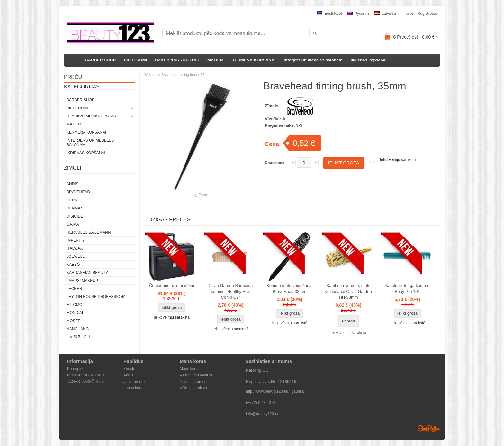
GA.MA (73, 224)
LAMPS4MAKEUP (82, 281)
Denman (75, 208)
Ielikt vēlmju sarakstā (398, 160)
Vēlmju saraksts (193, 388)
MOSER (74, 321)
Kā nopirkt (76, 369)
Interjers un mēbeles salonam (313, 60)
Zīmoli (129, 369)
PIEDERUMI (135, 60)
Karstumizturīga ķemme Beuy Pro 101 (407, 288)
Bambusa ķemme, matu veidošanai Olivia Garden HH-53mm (348, 291)
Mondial (75, 313)
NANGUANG (78, 329)
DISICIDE (75, 216)
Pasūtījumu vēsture (196, 375)
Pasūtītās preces (194, 382)
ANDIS (72, 184)
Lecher (74, 289)
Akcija (129, 375)
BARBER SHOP (100, 60)
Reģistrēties (428, 14)
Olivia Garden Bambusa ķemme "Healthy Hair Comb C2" (230, 291)
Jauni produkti (135, 382)
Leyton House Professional (97, 297)
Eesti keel (329, 14)
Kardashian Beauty (87, 273)
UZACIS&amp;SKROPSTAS (91, 116)
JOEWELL (76, 256)
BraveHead (78, 192)
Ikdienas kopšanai (369, 60)
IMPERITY (76, 240)
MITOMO (74, 305)
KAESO (73, 265)
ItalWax (75, 248)
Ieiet (409, 14)
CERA (72, 200)
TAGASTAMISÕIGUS (85, 382)
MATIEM (215, 60)
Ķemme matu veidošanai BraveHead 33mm (289, 288)
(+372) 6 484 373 (261, 403)
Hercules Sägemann (89, 232)
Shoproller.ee (429, 428)
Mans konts (189, 369)
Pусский (358, 14)
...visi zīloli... (80, 337)
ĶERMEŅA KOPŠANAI (253, 60)
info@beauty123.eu (263, 414)
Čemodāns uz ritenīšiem (172, 286)
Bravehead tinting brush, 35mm (186, 75)
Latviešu (385, 14)
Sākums (151, 75)
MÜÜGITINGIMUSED (86, 375)
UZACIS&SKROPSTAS (177, 60)
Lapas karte (134, 388)
